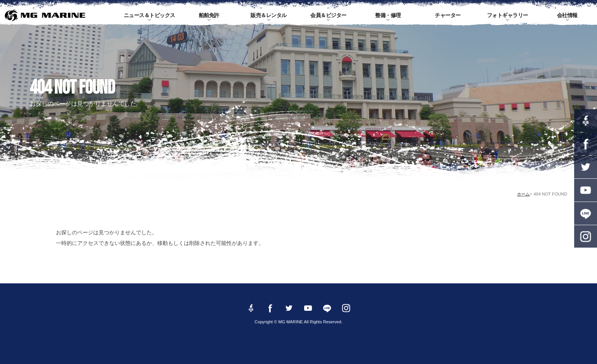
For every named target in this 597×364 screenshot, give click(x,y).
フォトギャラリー (508, 15)
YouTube (586, 190)
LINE (586, 213)
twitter (586, 167)
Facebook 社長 (586, 121)
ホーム (523, 194)
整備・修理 (388, 15)
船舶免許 (209, 15)
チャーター (448, 15)
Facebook (586, 144)
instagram (586, 237)
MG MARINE (45, 15)
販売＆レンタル (269, 15)
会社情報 (567, 15)
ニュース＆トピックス (149, 15)
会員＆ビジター (328, 15)
